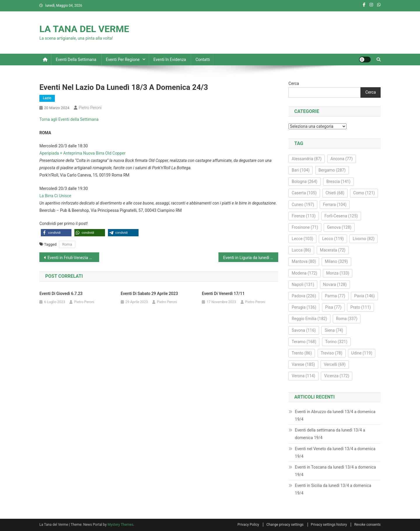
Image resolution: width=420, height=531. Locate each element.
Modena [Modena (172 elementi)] (304, 273)
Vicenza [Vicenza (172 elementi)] (337, 376)
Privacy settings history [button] (329, 525)
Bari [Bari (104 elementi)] (301, 170)
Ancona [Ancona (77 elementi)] (342, 159)
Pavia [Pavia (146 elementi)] (364, 296)
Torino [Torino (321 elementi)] (336, 342)
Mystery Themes (120, 525)
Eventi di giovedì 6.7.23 (61, 294)
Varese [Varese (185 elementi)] (303, 364)
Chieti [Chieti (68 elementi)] (335, 193)
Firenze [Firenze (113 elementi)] (304, 216)
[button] (56, 233)
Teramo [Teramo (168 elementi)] (304, 342)
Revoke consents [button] (367, 525)
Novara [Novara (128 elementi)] (335, 284)
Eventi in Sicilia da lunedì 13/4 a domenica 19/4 (333, 489)
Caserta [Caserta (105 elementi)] (304, 193)
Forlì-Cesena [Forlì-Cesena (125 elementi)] (341, 216)
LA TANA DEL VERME (84, 29)
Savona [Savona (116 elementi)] (304, 330)
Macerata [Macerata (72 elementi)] (333, 250)
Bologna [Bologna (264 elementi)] (304, 181)
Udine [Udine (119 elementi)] (362, 353)
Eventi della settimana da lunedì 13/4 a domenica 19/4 (330, 434)
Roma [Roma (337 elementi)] (347, 319)
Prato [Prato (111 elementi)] (360, 307)
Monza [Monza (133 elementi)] (338, 273)
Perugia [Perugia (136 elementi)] (304, 307)
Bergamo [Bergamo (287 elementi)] (332, 170)
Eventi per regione (123, 60)
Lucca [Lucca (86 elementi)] (301, 250)
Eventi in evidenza (170, 60)
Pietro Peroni (90, 108)
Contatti (203, 60)
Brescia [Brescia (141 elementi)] (338, 181)
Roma (67, 244)
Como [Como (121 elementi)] (364, 193)
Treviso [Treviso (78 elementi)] (332, 353)
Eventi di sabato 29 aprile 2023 (149, 294)
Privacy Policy (248, 525)
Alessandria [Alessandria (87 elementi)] (307, 159)
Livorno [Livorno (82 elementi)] (364, 239)
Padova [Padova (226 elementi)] (304, 296)
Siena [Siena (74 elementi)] (334, 330)
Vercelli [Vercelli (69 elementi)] (335, 364)
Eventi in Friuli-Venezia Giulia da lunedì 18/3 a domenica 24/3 (73, 258)
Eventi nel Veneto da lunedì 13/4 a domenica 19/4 (335, 453)
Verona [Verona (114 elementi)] (303, 376)
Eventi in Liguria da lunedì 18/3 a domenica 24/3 (251, 258)
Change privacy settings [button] (285, 525)
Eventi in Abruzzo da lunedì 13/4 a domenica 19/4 (335, 415)
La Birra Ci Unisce (55, 196)
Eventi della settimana (76, 60)
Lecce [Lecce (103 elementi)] (302, 239)
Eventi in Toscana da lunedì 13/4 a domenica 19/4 (335, 471)
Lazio (47, 98)
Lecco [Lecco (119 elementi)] (333, 239)
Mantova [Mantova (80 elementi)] (304, 261)
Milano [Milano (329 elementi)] (336, 261)
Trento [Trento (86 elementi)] (302, 353)
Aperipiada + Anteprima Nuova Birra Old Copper (82, 153)
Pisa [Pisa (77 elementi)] (333, 307)
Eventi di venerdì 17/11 (223, 294)
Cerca (294, 83)
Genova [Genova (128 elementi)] (339, 227)
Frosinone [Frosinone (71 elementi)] (305, 227)
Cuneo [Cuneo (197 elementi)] (303, 205)
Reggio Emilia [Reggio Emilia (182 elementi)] (309, 319)
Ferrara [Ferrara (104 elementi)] (335, 205)
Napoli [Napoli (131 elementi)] (303, 284)
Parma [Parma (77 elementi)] (335, 296)
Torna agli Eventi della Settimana (69, 119)
